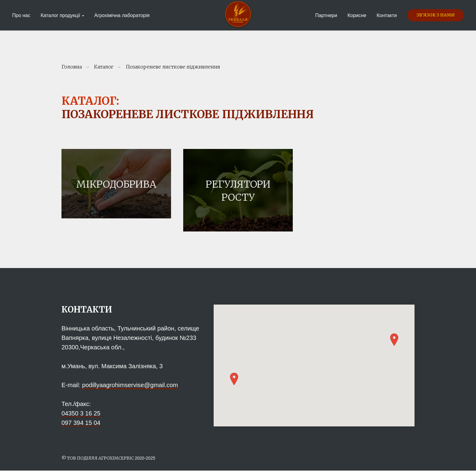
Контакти (387, 15)
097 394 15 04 (81, 425)
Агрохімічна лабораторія (122, 15)
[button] (436, 15)
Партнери (326, 15)
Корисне (357, 15)
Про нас (21, 15)
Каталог (104, 67)
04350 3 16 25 (81, 416)
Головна (72, 67)
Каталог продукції (60, 15)
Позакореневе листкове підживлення (173, 67)
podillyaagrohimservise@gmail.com (130, 387)
